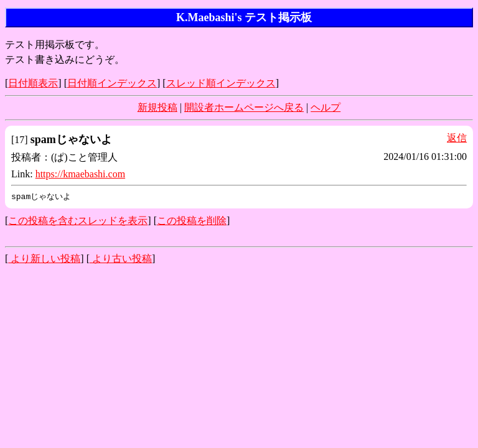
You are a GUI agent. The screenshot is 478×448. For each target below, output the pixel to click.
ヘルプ (326, 107)
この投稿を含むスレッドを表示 (78, 221)
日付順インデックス (112, 83)
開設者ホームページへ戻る (244, 107)
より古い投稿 (121, 259)
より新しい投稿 (44, 259)
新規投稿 (157, 107)
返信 (457, 138)
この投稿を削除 (192, 221)
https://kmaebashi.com (80, 174)
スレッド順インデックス (221, 83)
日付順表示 (33, 83)
